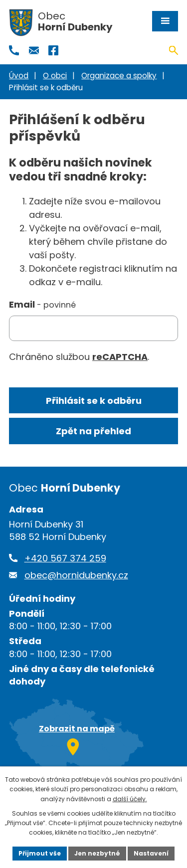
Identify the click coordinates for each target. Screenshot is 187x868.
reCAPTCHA (120, 357)
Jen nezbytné (97, 853)
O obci (55, 76)
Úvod (19, 76)
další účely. (130, 799)
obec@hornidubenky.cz (76, 575)
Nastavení (151, 853)
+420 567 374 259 (65, 558)
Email (42, 304)
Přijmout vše (40, 853)
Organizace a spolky (119, 76)
